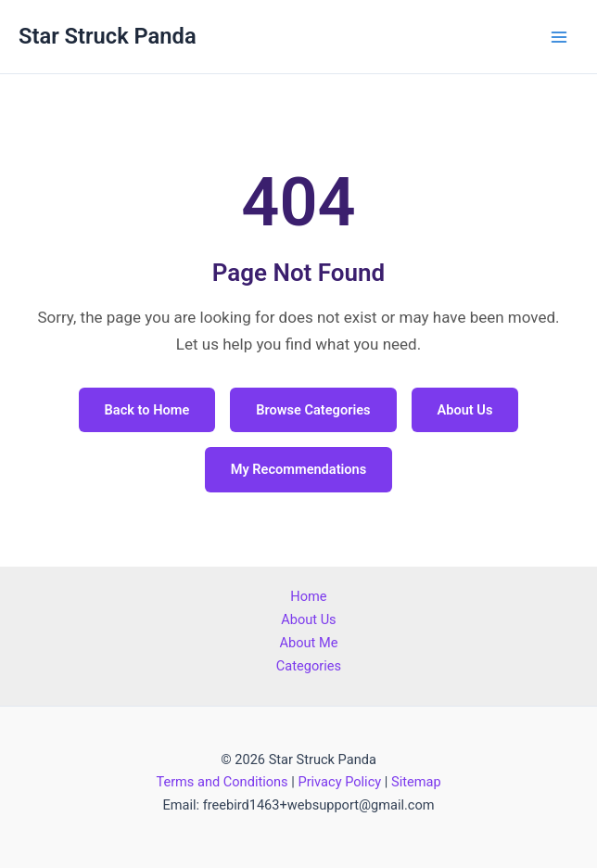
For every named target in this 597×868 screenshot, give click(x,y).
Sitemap (416, 782)
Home (308, 596)
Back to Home (147, 410)
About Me (308, 643)
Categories (309, 666)
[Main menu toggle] (559, 37)
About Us (465, 410)
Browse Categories (313, 410)
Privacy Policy (339, 782)
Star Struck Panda (108, 36)
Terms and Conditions (222, 782)
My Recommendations (299, 469)
